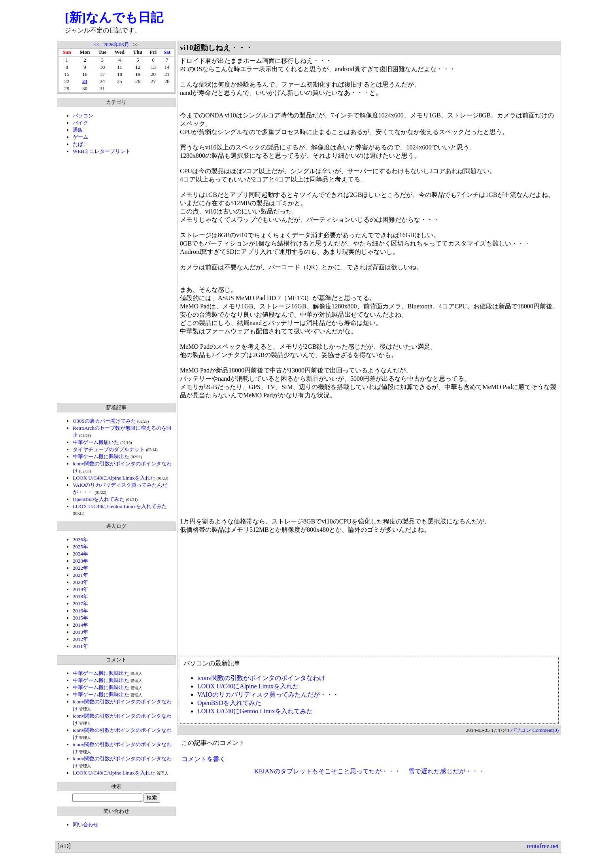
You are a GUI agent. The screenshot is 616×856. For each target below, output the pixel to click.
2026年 (80, 539)
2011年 (80, 646)
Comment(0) (546, 730)
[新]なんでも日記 (114, 17)
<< (97, 44)
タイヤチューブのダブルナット (109, 449)
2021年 (80, 575)
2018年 (80, 596)
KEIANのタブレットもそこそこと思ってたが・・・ (327, 771)
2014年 (80, 625)
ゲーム (80, 137)
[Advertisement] (116, 279)
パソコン (83, 116)
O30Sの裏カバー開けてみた (104, 421)
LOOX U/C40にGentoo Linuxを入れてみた (120, 506)
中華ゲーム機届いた (96, 442)
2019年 (80, 589)
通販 (78, 130)
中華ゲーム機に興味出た (101, 456)
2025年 (80, 547)
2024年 (80, 554)
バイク (80, 123)
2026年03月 (116, 44)
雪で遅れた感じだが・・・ (446, 771)
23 (85, 81)
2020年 (80, 582)
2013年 (80, 632)
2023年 (80, 561)
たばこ (80, 144)
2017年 (80, 604)
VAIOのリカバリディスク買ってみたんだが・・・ (268, 694)
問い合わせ (86, 825)
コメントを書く (204, 759)
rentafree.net (543, 846)
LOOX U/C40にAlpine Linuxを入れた (114, 478)
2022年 (80, 568)
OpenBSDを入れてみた (99, 499)
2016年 (80, 611)
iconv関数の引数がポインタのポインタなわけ (261, 678)
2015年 (80, 618)
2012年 (80, 639)
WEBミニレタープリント (102, 151)
